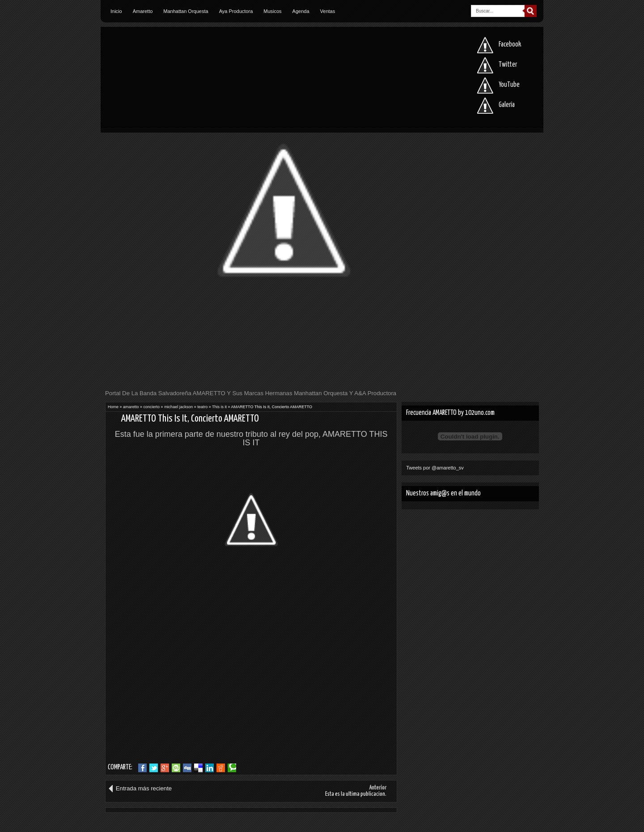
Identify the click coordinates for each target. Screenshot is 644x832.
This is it (219, 407)
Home (113, 407)
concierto (152, 407)
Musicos (272, 11)
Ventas (328, 11)
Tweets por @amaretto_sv (435, 468)
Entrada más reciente (144, 788)
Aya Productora (236, 11)
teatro (202, 407)
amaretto (131, 407)
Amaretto (143, 11)
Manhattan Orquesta (186, 11)
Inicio (116, 11)
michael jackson (178, 407)
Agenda (301, 11)
